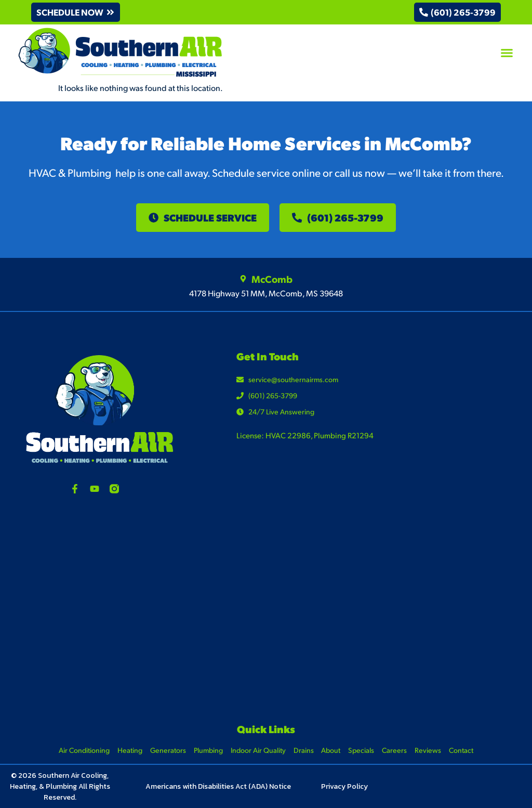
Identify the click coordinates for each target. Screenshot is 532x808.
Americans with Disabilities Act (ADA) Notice (218, 786)
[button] (76, 12)
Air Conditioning (84, 750)
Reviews (428, 750)
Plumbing (208, 750)
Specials (362, 750)
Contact (462, 750)
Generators (168, 750)
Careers (395, 750)
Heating (130, 750)
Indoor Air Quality (258, 750)
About (331, 750)
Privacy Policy (344, 786)
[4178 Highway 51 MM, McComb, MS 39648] (266, 611)
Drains (304, 750)
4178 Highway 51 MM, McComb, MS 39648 (266, 293)
